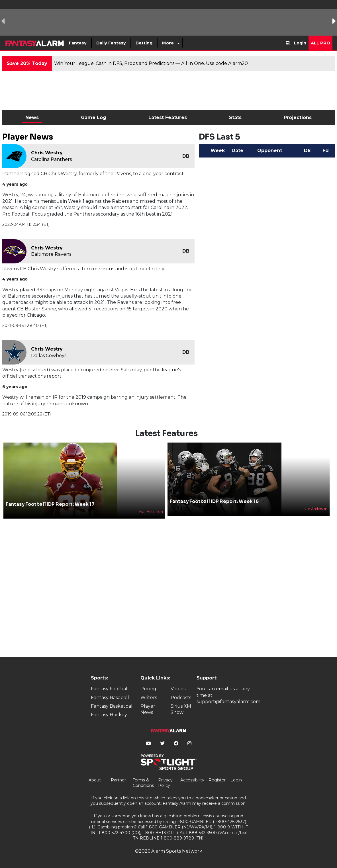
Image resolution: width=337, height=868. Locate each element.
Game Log (94, 117)
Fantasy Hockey (109, 715)
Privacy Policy (165, 783)
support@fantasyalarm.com (228, 702)
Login (300, 43)
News (32, 117)
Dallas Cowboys (49, 356)
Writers (149, 698)
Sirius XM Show (181, 709)
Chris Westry (47, 153)
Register (217, 780)
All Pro (320, 43)
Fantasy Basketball (112, 706)
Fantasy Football (110, 689)
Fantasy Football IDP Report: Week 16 (214, 501)
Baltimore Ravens (51, 254)
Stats (235, 117)
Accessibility (192, 780)
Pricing (148, 689)
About (95, 780)
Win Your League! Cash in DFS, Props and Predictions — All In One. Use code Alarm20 (151, 63)
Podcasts (181, 698)
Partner (118, 780)
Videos (178, 689)
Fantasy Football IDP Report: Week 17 (50, 504)
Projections (298, 117)
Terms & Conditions (143, 783)
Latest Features (168, 117)
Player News (148, 709)
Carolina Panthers (51, 159)
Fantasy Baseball (110, 698)
